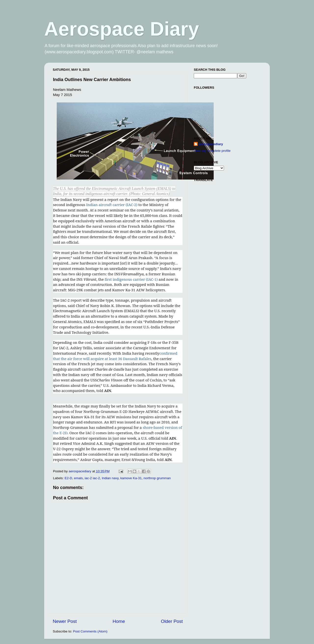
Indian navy (110, 478)
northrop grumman (157, 478)
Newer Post (65, 621)
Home (119, 621)
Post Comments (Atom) (90, 631)
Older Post (172, 621)
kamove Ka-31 (131, 478)
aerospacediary (211, 144)
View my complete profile (212, 151)
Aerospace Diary (122, 29)
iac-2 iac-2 (92, 478)
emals (78, 478)
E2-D (68, 478)
